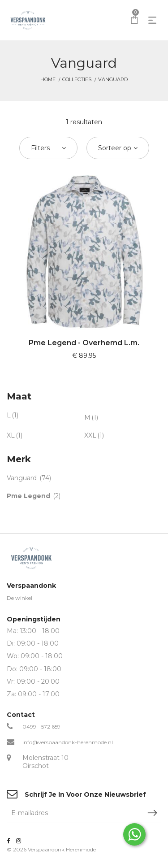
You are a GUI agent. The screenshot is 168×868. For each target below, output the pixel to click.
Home (48, 79)
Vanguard (22, 478)
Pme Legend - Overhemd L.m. (84, 343)
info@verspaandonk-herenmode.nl (68, 742)
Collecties (77, 79)
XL (11, 435)
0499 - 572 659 (41, 727)
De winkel (19, 598)
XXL (90, 435)
